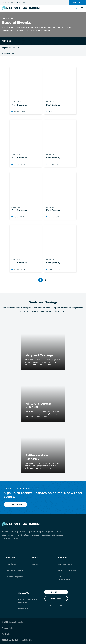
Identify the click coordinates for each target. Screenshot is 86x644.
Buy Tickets (56, 592)
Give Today (56, 599)
